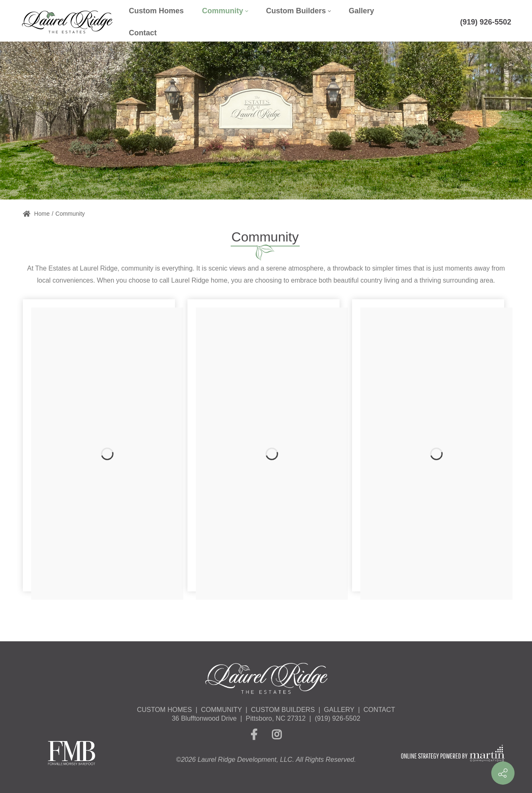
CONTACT (379, 710)
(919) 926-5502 (486, 22)
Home (36, 214)
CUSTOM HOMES (164, 710)
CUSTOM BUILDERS (283, 710)
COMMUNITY (222, 710)
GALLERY (339, 710)
